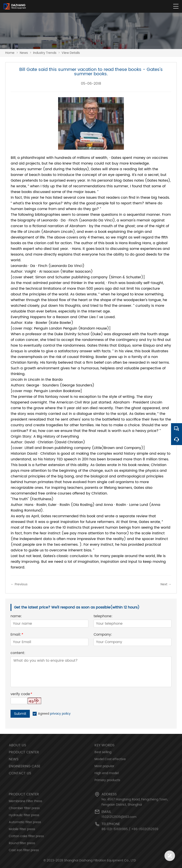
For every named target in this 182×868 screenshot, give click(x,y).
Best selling (103, 752)
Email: (17, 635)
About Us (17, 745)
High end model (107, 773)
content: (18, 653)
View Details (71, 53)
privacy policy (60, 714)
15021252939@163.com (119, 817)
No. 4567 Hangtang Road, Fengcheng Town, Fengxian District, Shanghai (135, 802)
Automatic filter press (25, 822)
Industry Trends (45, 53)
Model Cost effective (110, 759)
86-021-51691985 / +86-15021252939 (130, 829)
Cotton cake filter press (26, 836)
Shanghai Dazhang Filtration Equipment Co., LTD (100, 860)
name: (16, 617)
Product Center (24, 752)
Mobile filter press (22, 829)
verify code (21, 695)
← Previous (19, 584)
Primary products (107, 780)
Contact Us (20, 773)
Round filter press (22, 843)
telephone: (103, 617)
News (24, 53)
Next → (166, 584)
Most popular (104, 766)
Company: (103, 635)
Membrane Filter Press (25, 801)
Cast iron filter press (24, 850)
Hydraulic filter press (24, 815)
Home (10, 53)
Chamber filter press (24, 808)
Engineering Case (25, 766)
